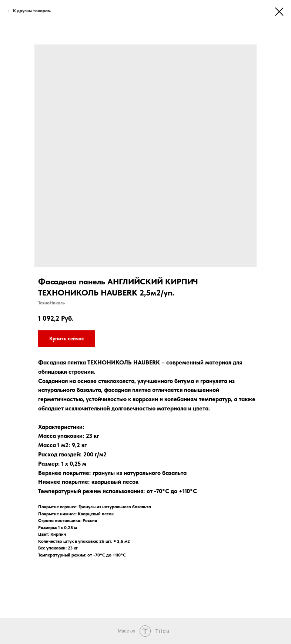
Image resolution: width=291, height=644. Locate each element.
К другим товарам (32, 11)
